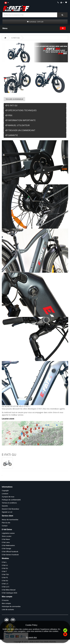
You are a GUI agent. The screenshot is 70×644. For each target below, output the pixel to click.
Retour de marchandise (10, 520)
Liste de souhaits (8, 610)
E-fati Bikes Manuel (9, 590)
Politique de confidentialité (11, 500)
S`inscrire (5, 600)
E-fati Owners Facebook (10, 555)
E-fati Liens (6, 542)
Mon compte (6, 603)
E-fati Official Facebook (10, 552)
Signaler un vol (7, 512)
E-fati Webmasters (8, 545)
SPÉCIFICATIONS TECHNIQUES (21, 110)
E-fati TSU (5, 574)
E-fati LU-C (6, 587)
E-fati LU (5, 565)
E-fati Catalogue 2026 (9, 593)
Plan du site (6, 523)
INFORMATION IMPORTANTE (21, 120)
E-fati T (4, 571)
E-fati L (4, 562)
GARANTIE (12, 135)
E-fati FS (5, 578)
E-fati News (6, 539)
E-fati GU (5, 581)
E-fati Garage (6, 549)
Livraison (5, 494)
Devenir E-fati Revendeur (10, 509)
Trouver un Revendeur (14, 99)
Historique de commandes (11, 606)
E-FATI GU (16, 38)
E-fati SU (5, 568)
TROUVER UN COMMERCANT (20, 130)
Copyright (5, 491)
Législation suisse (8, 533)
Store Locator (7, 536)
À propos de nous (8, 497)
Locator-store (8, 419)
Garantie (5, 506)
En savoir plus (31, 637)
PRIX (9, 115)
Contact (5, 526)
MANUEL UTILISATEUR (18, 125)
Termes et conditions (9, 503)
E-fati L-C (5, 584)
